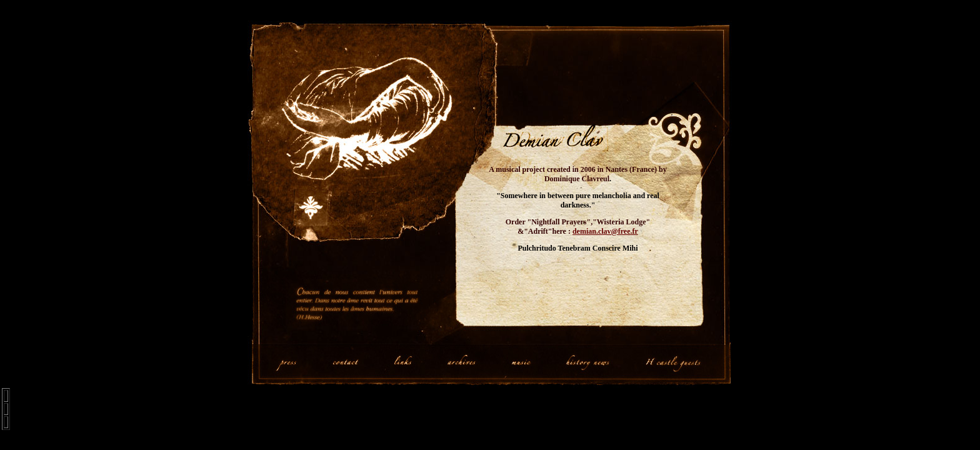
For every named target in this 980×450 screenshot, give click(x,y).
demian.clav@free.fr (605, 231)
